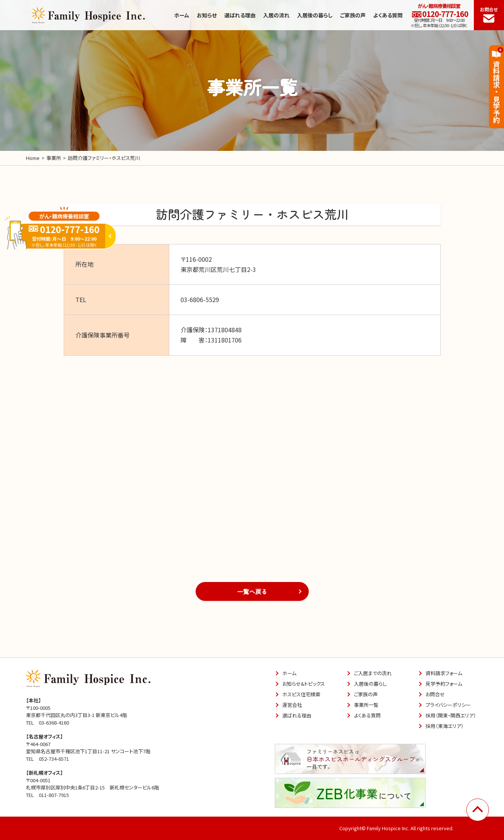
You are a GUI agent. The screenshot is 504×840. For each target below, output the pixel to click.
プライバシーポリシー (448, 705)
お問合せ (489, 14)
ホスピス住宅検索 (301, 694)
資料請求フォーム (444, 673)
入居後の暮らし (315, 15)
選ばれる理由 (240, 15)
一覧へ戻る (252, 591)
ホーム (182, 15)
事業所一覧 (366, 705)
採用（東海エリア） (445, 726)
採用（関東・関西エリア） (451, 715)
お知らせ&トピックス (304, 684)
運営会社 (292, 705)
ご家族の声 (353, 15)
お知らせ (207, 15)
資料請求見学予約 (496, 85)
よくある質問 (388, 15)
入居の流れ (276, 15)
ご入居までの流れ (373, 673)
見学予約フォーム (444, 684)
